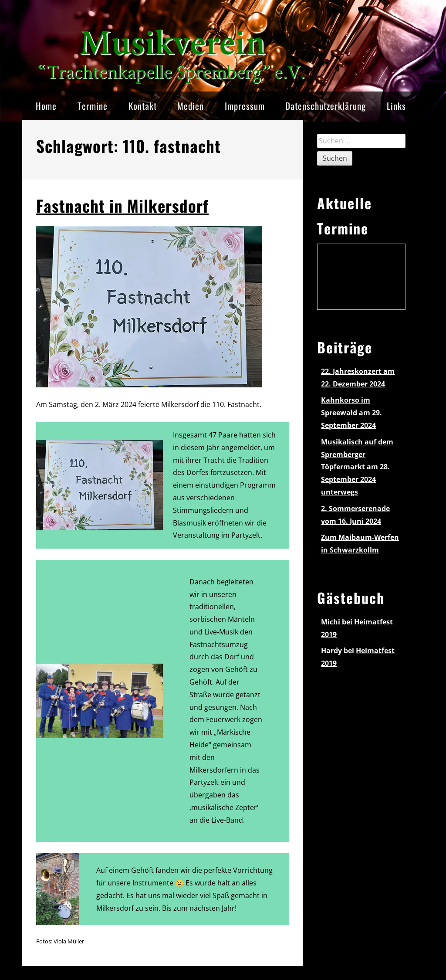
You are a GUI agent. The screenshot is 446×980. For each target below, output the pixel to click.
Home (46, 106)
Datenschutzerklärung (326, 106)
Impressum (245, 106)
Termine (93, 106)
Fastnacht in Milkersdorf (122, 205)
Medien (191, 106)
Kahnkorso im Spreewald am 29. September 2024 (351, 413)
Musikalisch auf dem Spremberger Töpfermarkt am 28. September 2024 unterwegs (357, 467)
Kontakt (143, 106)
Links (396, 106)
